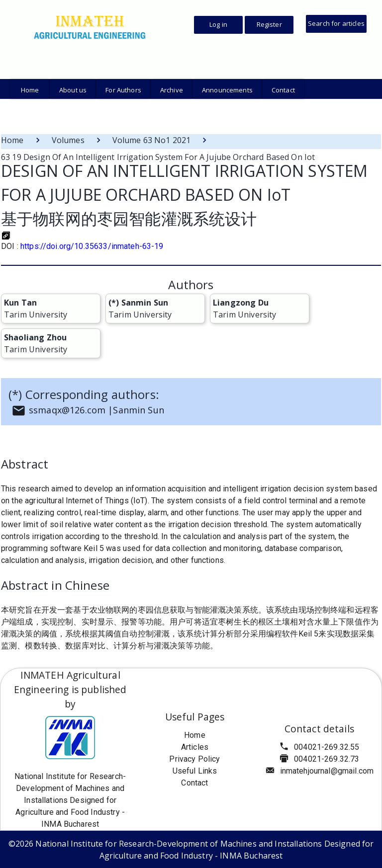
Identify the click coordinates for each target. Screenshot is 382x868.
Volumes (68, 140)
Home (12, 140)
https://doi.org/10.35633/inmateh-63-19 (92, 246)
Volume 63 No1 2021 (152, 140)
